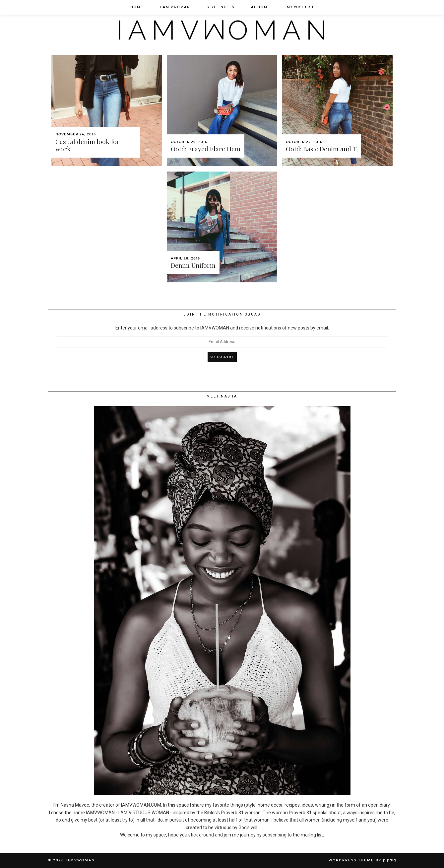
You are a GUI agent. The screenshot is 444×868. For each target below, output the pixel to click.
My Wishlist (300, 7)
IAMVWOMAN (80, 860)
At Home (261, 7)
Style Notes (221, 7)
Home (137, 7)
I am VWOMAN (175, 7)
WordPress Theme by (362, 860)
